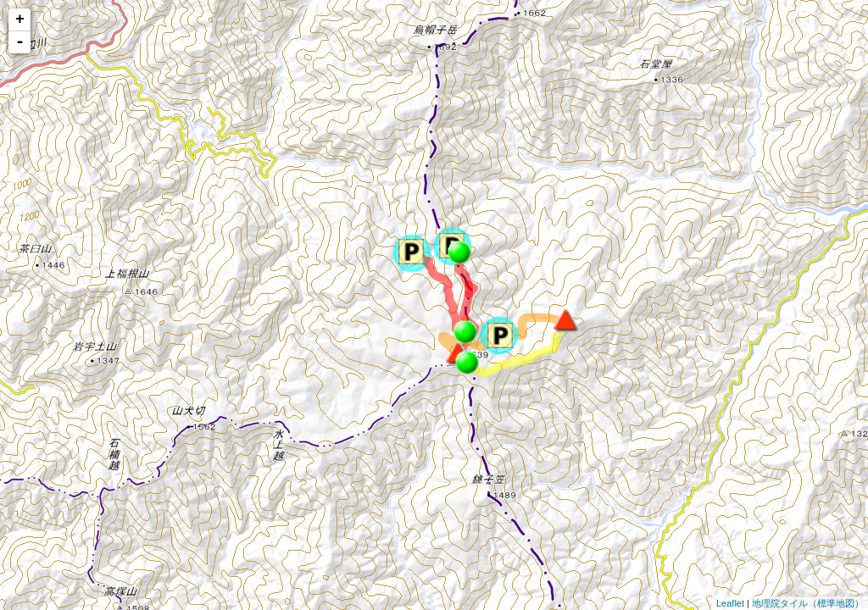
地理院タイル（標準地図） (808, 603)
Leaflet (730, 603)
